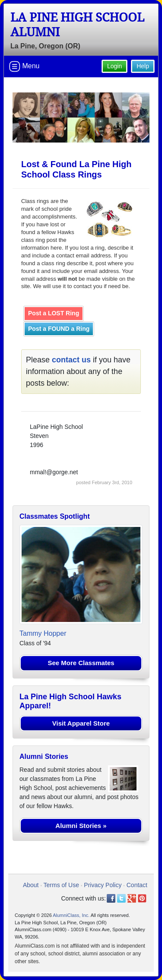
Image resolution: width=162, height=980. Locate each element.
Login (114, 66)
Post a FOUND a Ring (59, 329)
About (31, 885)
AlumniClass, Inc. (71, 915)
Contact (137, 885)
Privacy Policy (103, 885)
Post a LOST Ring (54, 313)
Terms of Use (61, 885)
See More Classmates (81, 663)
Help (143, 66)
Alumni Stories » (81, 826)
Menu (24, 67)
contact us (71, 360)
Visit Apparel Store (81, 723)
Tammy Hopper (43, 633)
